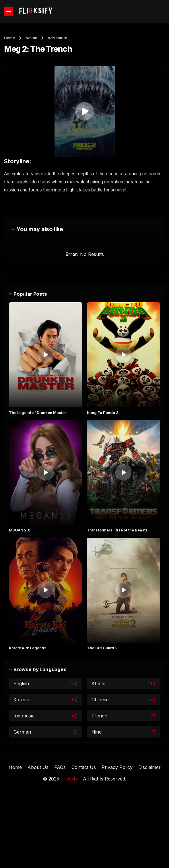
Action (32, 38)
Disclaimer (149, 767)
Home (10, 38)
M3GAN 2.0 (20, 530)
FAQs (60, 767)
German (22, 732)
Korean (21, 700)
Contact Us (84, 767)
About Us (38, 767)
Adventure (57, 38)
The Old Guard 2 (102, 648)
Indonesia (24, 716)
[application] (84, 111)
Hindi (97, 732)
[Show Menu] (9, 12)
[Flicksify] (35, 12)
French (99, 716)
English (21, 684)
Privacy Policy (117, 767)
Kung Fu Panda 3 (103, 413)
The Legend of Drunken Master (37, 413)
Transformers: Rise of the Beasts (117, 530)
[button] (84, 111)
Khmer (99, 684)
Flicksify (69, 779)
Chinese (100, 700)
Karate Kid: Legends (28, 648)
